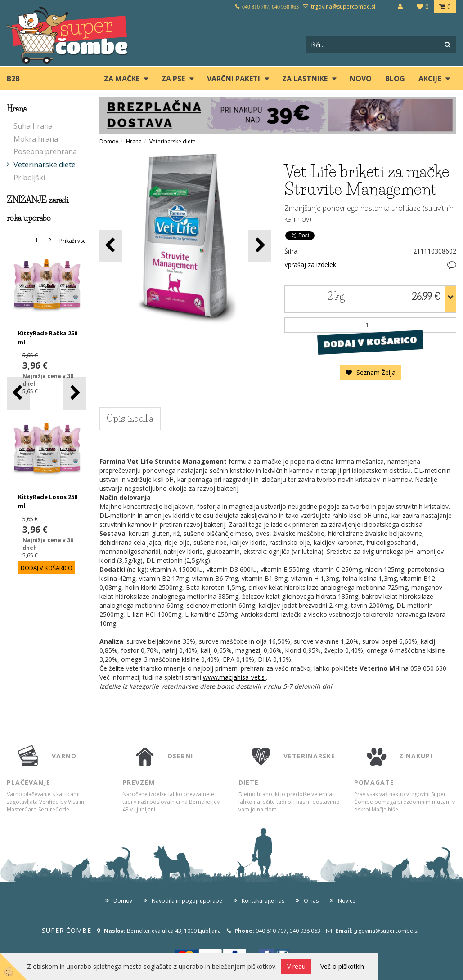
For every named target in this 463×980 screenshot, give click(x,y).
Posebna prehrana (45, 151)
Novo (361, 79)
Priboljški (29, 178)
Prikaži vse (73, 241)
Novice (347, 901)
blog (395, 79)
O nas (311, 901)
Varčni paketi (234, 79)
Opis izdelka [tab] (130, 419)
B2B (13, 79)
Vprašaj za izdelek (310, 265)
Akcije (430, 79)
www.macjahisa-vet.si (234, 677)
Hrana (134, 141)
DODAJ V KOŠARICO (371, 342)
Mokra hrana (36, 139)
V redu (296, 966)
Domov (109, 141)
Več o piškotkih (342, 966)
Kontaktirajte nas (263, 901)
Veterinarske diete (45, 165)
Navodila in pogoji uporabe (187, 901)
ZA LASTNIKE (305, 79)
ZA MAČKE (122, 79)
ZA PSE (173, 79)
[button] (74, 393)
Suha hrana (33, 126)
